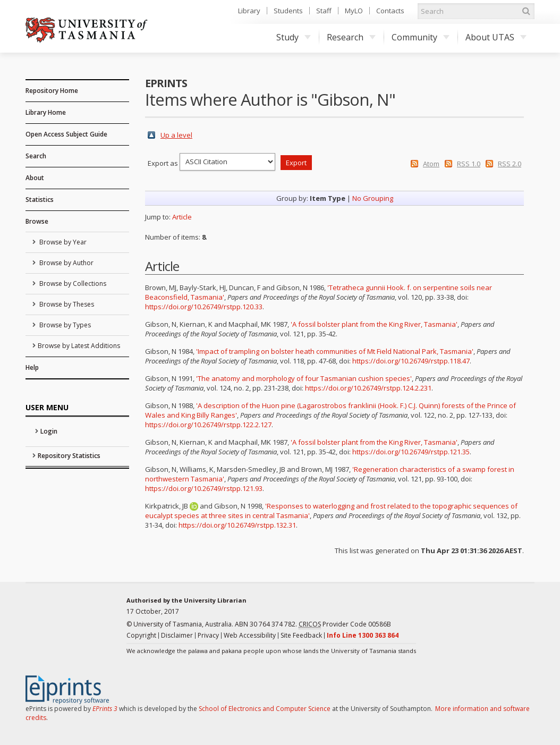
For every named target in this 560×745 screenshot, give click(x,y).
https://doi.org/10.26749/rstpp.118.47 (411, 361)
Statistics (40, 200)
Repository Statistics (69, 456)
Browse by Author (66, 263)
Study (294, 37)
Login (49, 431)
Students (288, 11)
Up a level (176, 135)
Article (182, 217)
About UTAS (496, 37)
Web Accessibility (250, 635)
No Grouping (373, 198)
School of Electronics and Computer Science (265, 709)
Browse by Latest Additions (79, 346)
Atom (431, 164)
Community (421, 37)
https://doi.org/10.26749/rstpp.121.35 (411, 452)
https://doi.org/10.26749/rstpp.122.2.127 (208, 425)
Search (36, 156)
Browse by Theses (66, 304)
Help (32, 367)
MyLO (354, 11)
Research (351, 37)
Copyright (141, 635)
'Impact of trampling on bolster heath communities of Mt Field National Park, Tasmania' (335, 351)
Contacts (390, 11)
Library (249, 11)
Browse (37, 221)
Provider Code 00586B (345, 624)
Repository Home (52, 91)
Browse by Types (64, 325)
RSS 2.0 (510, 164)
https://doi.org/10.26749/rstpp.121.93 (204, 488)
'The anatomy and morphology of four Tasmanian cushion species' (304, 378)
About (35, 178)
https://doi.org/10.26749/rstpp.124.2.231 (368, 388)
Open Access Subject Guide (66, 134)
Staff (324, 11)
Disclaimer (177, 635)
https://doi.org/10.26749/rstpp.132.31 (237, 525)
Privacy (208, 635)
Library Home (46, 112)
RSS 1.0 (469, 164)
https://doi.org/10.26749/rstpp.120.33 (204, 307)
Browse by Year (62, 242)
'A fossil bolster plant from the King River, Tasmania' (374, 324)
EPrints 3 (105, 709)
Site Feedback (301, 635)
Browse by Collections (72, 283)
